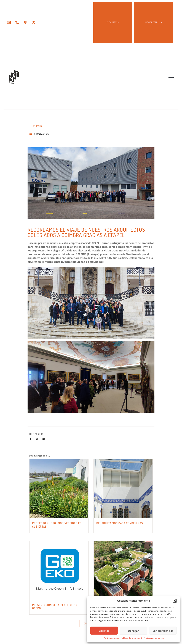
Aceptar (104, 631)
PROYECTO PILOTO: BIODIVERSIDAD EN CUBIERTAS (57, 525)
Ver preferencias (163, 631)
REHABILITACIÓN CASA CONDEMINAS (120, 523)
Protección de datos (154, 638)
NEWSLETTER (154, 22)
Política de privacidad (131, 638)
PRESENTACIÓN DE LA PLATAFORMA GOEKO (55, 607)
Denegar (133, 631)
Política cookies (111, 638)
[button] (175, 601)
